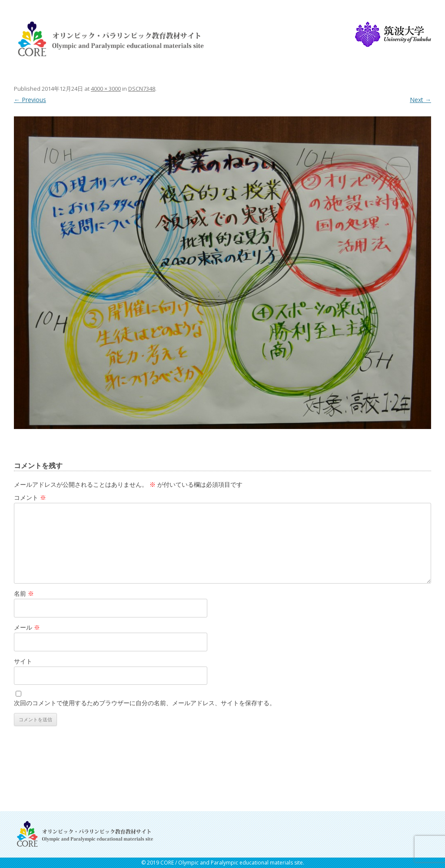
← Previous (30, 100)
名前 (24, 593)
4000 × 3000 (106, 89)
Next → (420, 100)
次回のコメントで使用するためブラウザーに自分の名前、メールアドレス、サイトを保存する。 (145, 703)
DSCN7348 (142, 89)
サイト (23, 661)
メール (27, 627)
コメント (30, 497)
